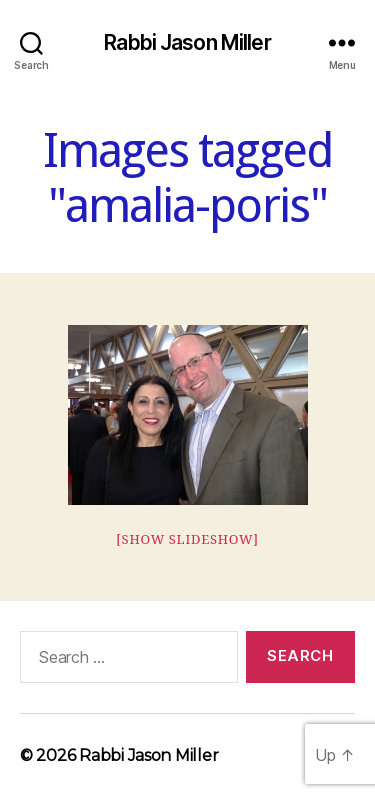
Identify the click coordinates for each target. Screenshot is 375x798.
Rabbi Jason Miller (187, 42)
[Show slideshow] (187, 540)
